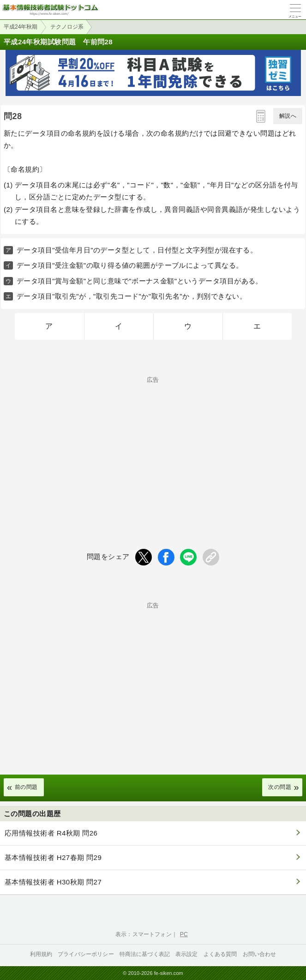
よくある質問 (220, 954)
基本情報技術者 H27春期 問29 (53, 857)
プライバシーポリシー (86, 954)
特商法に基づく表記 (145, 954)
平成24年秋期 (21, 27)
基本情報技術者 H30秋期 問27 (53, 882)
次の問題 (280, 787)
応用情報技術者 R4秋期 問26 (51, 833)
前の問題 (26, 787)
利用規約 (41, 954)
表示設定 (187, 954)
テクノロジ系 (67, 27)
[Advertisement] (153, 447)
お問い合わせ (260, 954)
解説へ (288, 116)
